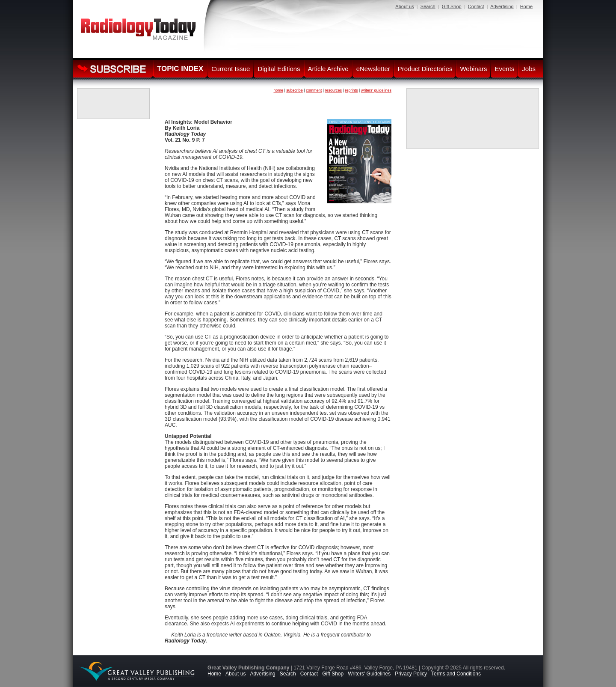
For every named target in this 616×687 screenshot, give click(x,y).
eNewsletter (373, 69)
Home (526, 6)
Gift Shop (452, 6)
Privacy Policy (411, 674)
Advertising (502, 6)
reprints (351, 90)
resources (334, 90)
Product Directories (425, 69)
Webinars (473, 69)
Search (428, 6)
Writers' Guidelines (369, 674)
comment (314, 90)
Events (504, 69)
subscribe (295, 90)
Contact (476, 6)
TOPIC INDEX (180, 69)
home (278, 90)
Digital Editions (279, 69)
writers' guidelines (376, 90)
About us (404, 6)
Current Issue (231, 69)
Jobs (529, 69)
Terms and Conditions (456, 674)
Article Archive (328, 69)
